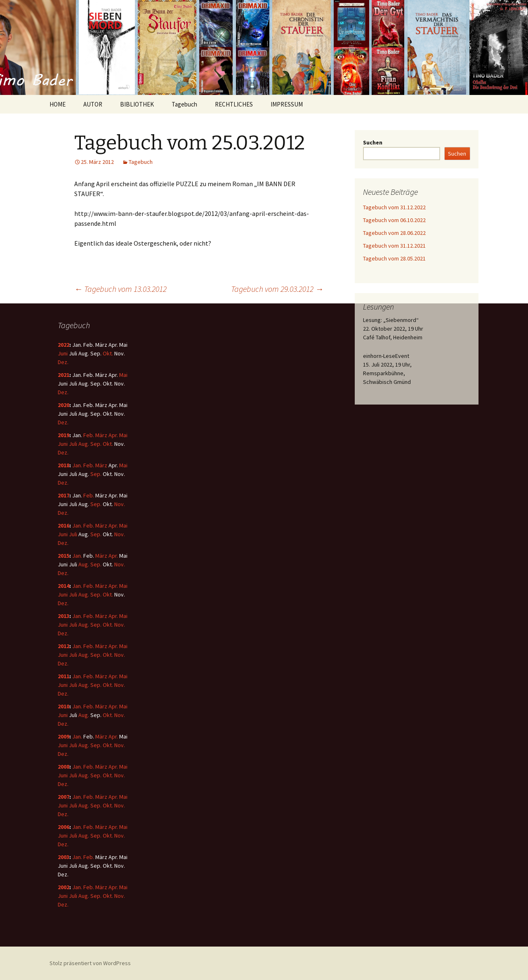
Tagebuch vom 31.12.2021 (394, 246)
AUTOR (93, 104)
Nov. (120, 504)
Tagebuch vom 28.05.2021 (394, 258)
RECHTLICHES (234, 104)
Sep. (96, 444)
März (101, 435)
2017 (64, 495)
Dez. (63, 362)
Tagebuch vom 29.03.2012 (277, 289)
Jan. (77, 465)
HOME (58, 104)
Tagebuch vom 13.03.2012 (120, 289)
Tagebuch (184, 104)
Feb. (89, 435)
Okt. (108, 353)
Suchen (373, 142)
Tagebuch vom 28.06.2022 (394, 233)
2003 (64, 857)
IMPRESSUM (287, 104)
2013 (64, 616)
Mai (123, 375)
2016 (64, 526)
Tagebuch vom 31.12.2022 (394, 207)
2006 (64, 827)
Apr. (113, 435)
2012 (64, 646)
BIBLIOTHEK (137, 104)
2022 (64, 345)
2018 (64, 465)
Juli (73, 444)
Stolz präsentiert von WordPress (90, 963)
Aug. (84, 444)
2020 (64, 405)
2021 (64, 375)
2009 (64, 736)
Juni (63, 353)
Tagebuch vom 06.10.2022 (394, 220)
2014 (64, 586)
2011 (64, 676)
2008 (64, 767)
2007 (64, 797)
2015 (64, 556)
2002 (64, 887)
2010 (64, 706)
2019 (64, 435)
